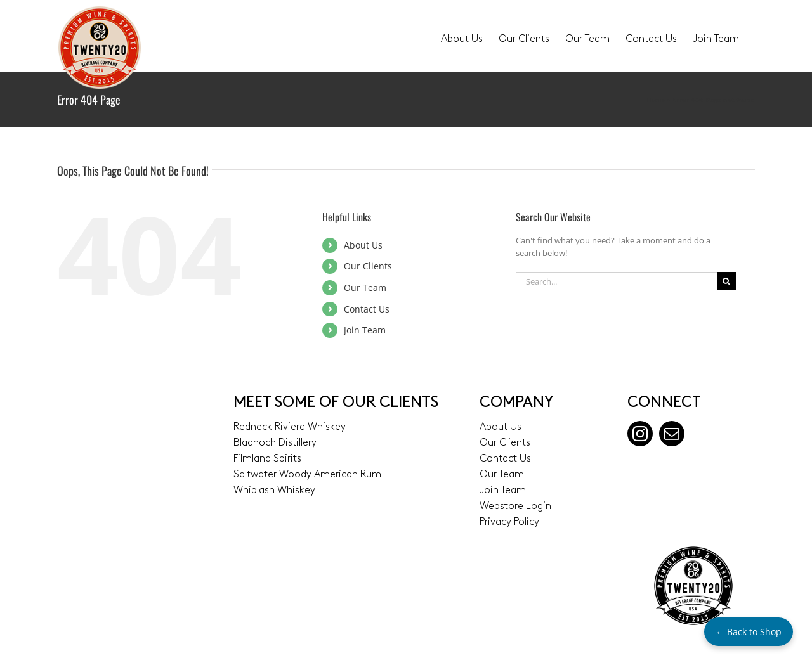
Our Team (365, 287)
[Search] (727, 281)
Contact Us (367, 309)
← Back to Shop (749, 632)
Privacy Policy (509, 522)
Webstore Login (515, 507)
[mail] (672, 434)
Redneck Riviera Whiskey (290, 427)
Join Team (365, 330)
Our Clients (368, 266)
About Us (363, 245)
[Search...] (617, 281)
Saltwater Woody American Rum (307, 475)
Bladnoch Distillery (275, 443)
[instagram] (640, 434)
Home (656, 100)
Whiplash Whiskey (274, 491)
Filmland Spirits (267, 459)
